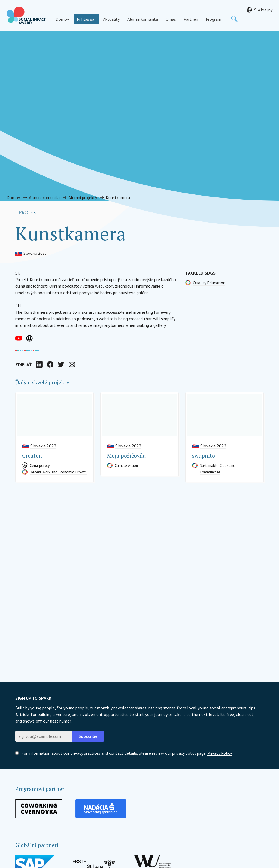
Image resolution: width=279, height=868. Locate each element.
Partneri (191, 19)
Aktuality (111, 19)
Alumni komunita (143, 19)
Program (213, 19)
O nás (171, 19)
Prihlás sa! (86, 19)
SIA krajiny (263, 10)
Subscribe (88, 736)
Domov (62, 19)
